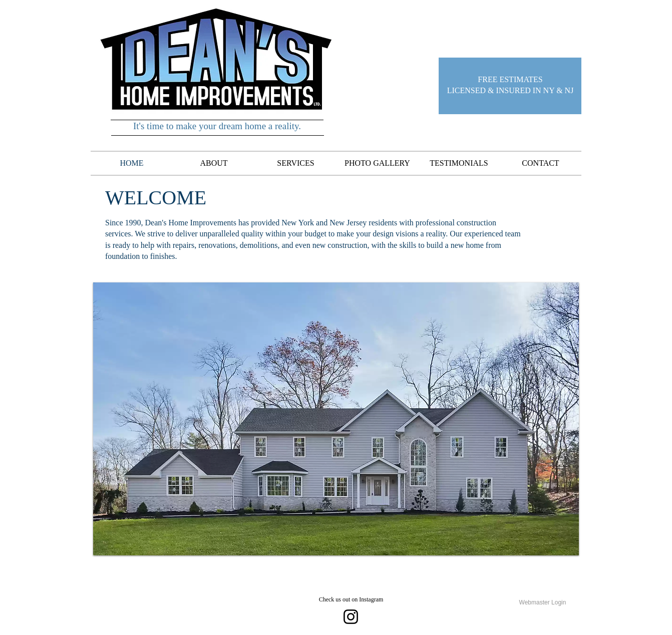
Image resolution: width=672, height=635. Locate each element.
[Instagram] (351, 617)
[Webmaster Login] (543, 603)
